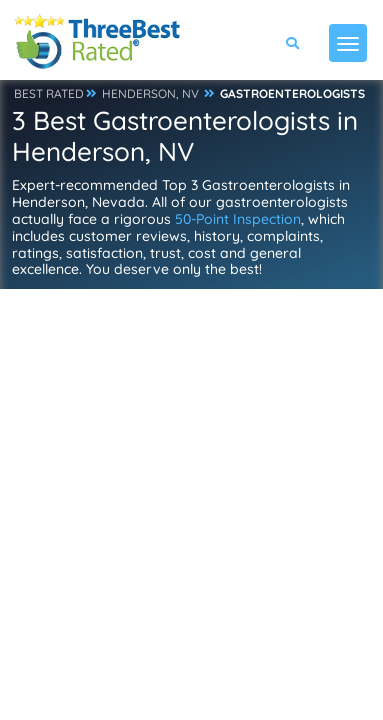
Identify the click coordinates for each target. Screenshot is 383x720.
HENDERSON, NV (150, 93)
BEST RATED (49, 93)
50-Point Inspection (238, 219)
